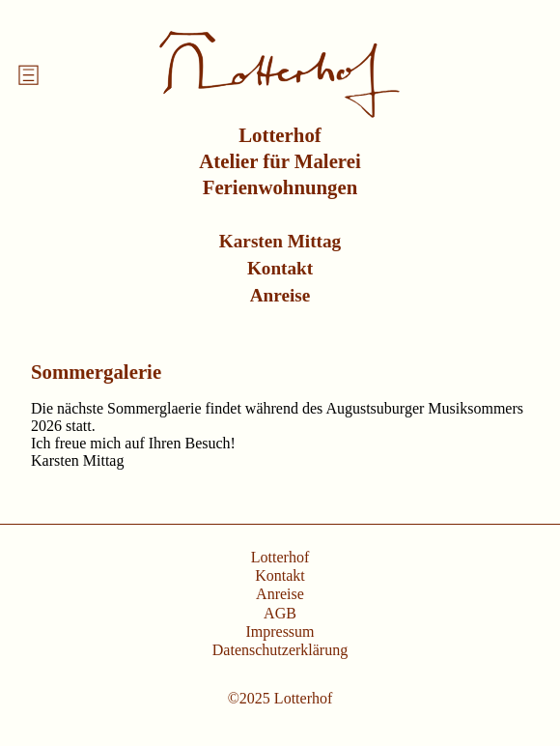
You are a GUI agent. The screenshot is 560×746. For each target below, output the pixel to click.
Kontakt (280, 268)
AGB (280, 613)
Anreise (280, 295)
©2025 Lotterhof (280, 698)
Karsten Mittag (280, 241)
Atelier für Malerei (280, 161)
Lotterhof (280, 135)
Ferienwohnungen (280, 187)
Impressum (280, 631)
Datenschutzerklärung (280, 650)
